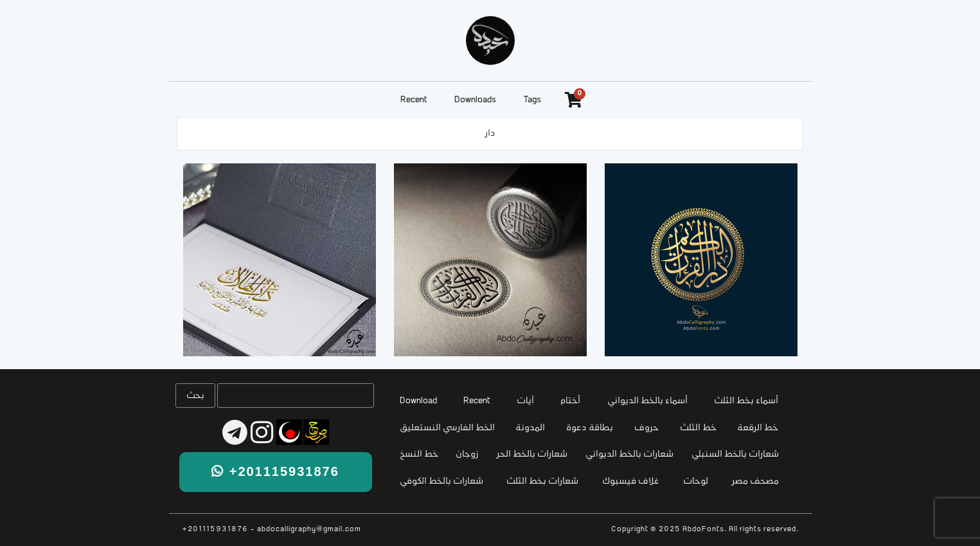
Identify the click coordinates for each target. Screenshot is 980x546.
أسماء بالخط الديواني (647, 401)
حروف (646, 428)
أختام (570, 401)
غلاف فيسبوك (631, 481)
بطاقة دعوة (590, 428)
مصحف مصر (755, 481)
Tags (532, 100)
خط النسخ (419, 454)
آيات (525, 401)
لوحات (696, 481)
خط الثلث (698, 428)
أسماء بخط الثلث (746, 401)
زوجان (467, 454)
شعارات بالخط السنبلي (735, 454)
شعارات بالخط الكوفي (441, 481)
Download (418, 401)
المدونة (530, 428)
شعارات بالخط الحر (532, 454)
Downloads (475, 100)
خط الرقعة (758, 428)
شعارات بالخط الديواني (629, 454)
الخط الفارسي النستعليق (447, 428)
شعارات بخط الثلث (542, 481)
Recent (414, 100)
